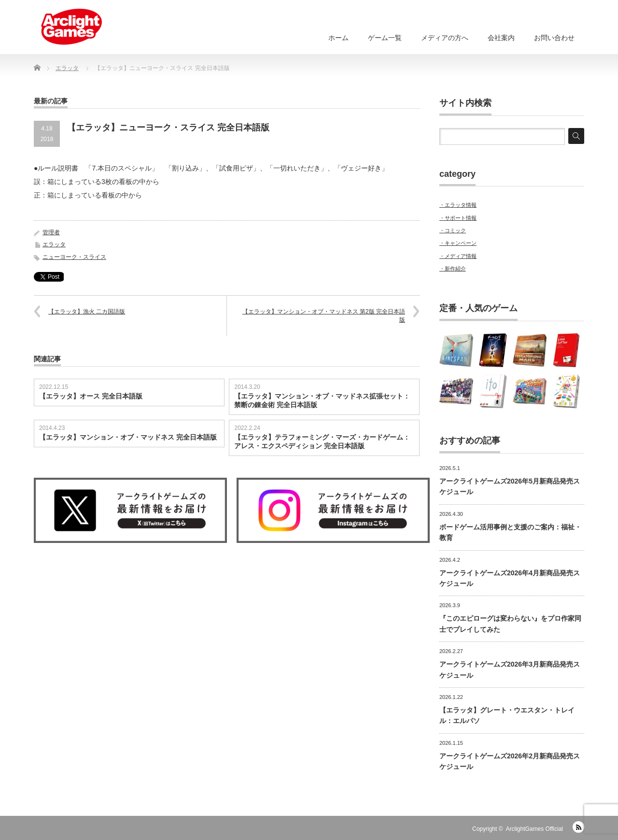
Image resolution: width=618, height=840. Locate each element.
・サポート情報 (458, 218)
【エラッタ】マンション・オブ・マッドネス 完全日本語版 (128, 437)
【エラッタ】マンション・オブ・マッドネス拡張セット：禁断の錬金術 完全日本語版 (322, 400)
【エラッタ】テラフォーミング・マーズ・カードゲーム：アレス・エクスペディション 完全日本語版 (322, 441)
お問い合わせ (554, 38)
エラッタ (54, 244)
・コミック (453, 230)
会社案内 (501, 38)
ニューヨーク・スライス (74, 257)
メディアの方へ (445, 38)
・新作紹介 (453, 269)
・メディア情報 (458, 256)
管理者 (51, 232)
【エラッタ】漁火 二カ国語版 (87, 312)
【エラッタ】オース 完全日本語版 (91, 396)
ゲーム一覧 (385, 38)
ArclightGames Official (534, 829)
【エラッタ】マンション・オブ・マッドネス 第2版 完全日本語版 (324, 316)
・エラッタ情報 (458, 205)
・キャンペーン (458, 243)
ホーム (338, 38)
